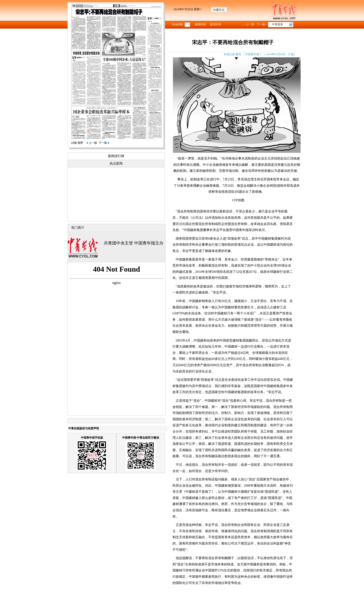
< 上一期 (249, 24)
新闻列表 (200, 24)
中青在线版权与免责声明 (84, 428)
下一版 (104, 143)
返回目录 (215, 24)
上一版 (92, 143)
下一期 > (262, 24)
